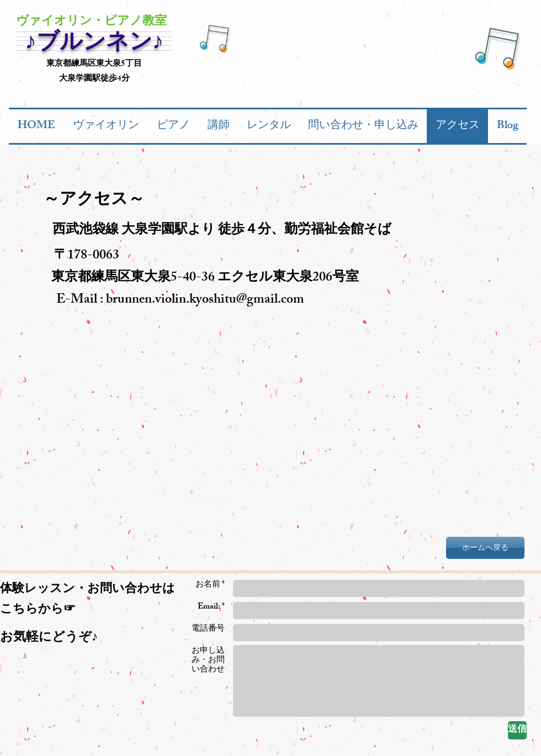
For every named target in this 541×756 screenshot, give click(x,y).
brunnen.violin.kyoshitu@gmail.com (205, 300)
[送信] (517, 730)
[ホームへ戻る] (485, 548)
